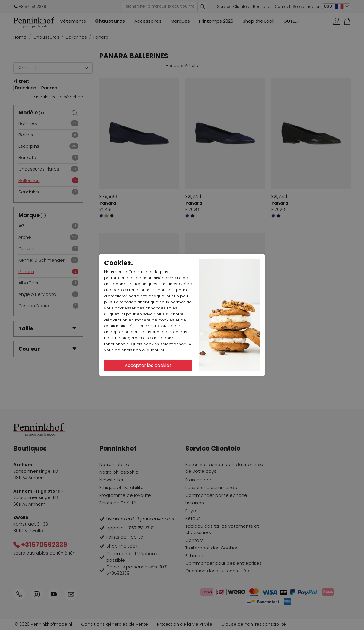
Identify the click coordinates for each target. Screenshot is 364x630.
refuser (148, 332)
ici (123, 314)
